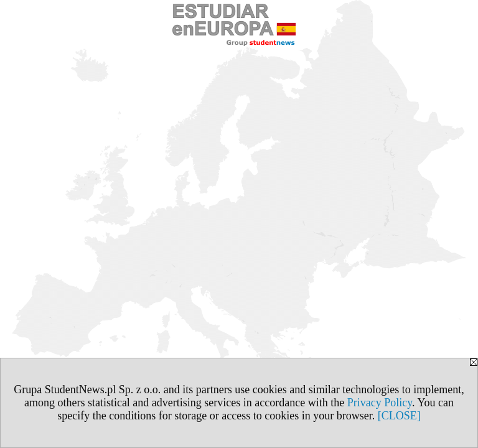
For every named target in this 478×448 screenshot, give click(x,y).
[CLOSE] (399, 416)
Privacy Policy (380, 403)
